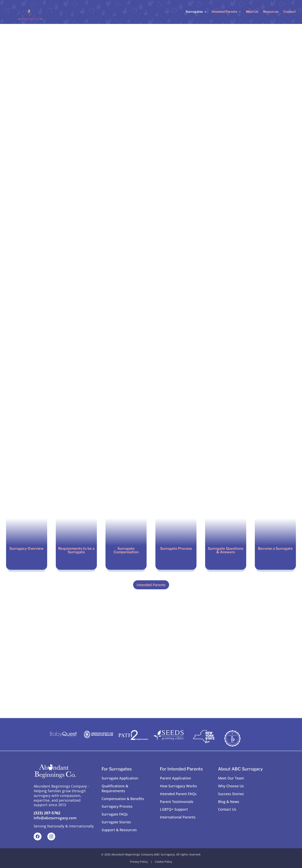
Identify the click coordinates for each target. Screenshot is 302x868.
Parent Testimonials (177, 802)
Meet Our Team (231, 778)
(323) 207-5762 (47, 813)
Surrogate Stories (116, 822)
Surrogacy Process (117, 806)
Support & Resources (119, 830)
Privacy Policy (139, 862)
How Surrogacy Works (178, 786)
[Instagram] (51, 836)
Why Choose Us (231, 786)
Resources (271, 12)
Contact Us (227, 809)
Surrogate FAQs (115, 814)
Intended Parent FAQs (178, 794)
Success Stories (231, 794)
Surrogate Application (120, 778)
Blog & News (229, 802)
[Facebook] (38, 836)
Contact (290, 12)
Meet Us (252, 12)
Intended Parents (224, 12)
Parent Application (175, 778)
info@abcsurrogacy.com (55, 818)
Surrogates (194, 12)
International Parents (178, 817)
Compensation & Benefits (123, 799)
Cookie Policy (163, 862)
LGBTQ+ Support (174, 809)
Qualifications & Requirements (115, 788)
